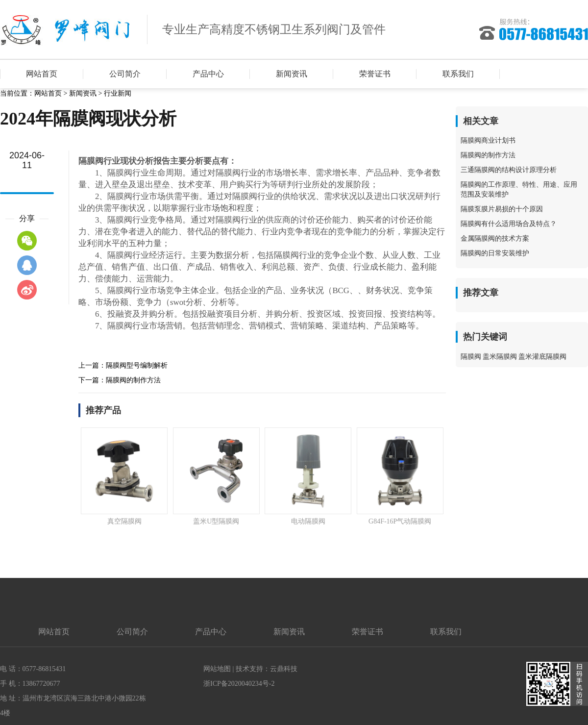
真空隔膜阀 (124, 521)
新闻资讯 (292, 74)
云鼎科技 (284, 669)
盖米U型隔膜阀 (216, 521)
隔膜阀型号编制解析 (137, 365)
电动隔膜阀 (308, 521)
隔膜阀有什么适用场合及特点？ (509, 224)
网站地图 (217, 669)
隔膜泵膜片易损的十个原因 (502, 209)
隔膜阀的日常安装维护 (495, 253)
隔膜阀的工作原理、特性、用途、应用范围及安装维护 (519, 189)
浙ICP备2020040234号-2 (239, 684)
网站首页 (42, 74)
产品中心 (208, 74)
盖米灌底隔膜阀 (542, 357)
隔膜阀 (471, 357)
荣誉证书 (375, 74)
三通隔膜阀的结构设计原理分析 (509, 170)
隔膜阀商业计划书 (488, 140)
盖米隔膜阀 (500, 357)
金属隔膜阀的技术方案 (495, 238)
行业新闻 (118, 93)
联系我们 (458, 74)
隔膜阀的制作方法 (133, 380)
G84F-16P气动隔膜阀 (400, 521)
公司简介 (125, 74)
